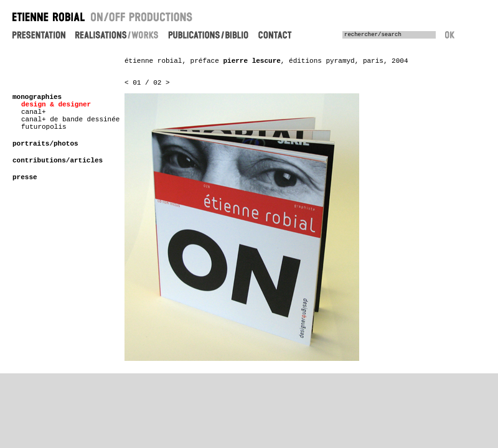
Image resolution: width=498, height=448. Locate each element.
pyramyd (340, 61)
